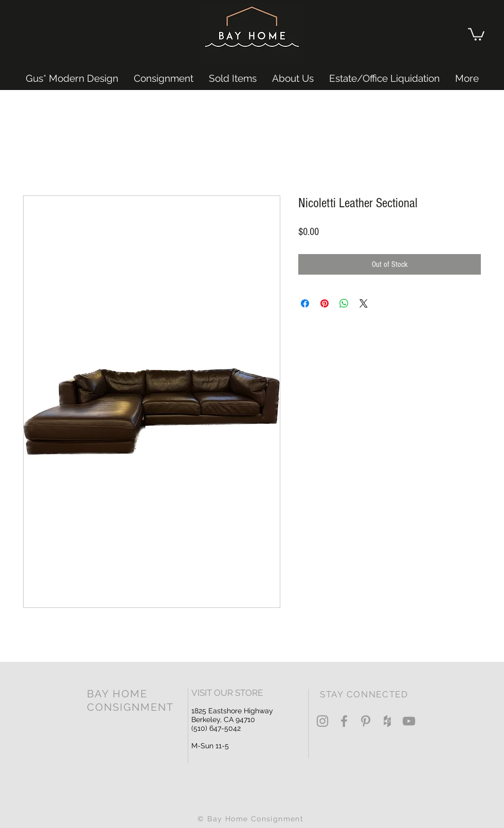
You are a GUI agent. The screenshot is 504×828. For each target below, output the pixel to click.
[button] (476, 34)
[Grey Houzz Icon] (387, 721)
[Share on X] (364, 303)
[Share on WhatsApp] (344, 303)
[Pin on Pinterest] (325, 303)
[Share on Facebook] (305, 303)
